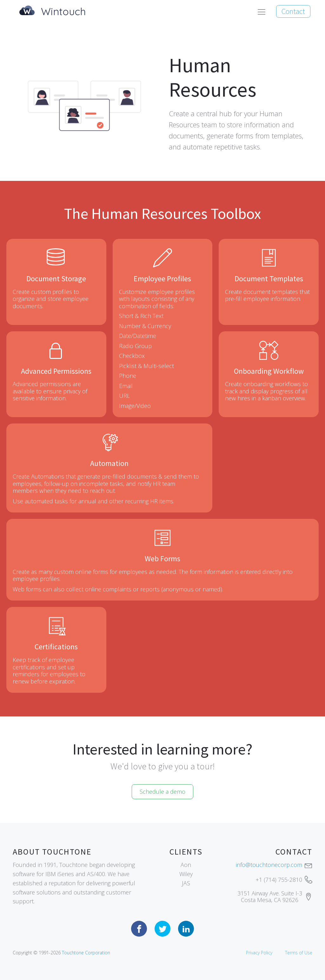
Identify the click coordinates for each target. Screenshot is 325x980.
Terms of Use (299, 953)
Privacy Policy (259, 953)
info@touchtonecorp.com (269, 865)
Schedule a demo (162, 792)
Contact (293, 11)
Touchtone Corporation (86, 953)
